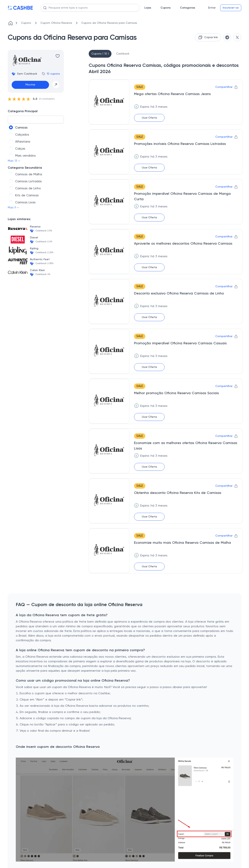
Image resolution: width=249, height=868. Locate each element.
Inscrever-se (231, 8)
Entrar (212, 8)
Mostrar (30, 85)
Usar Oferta (149, 118)
